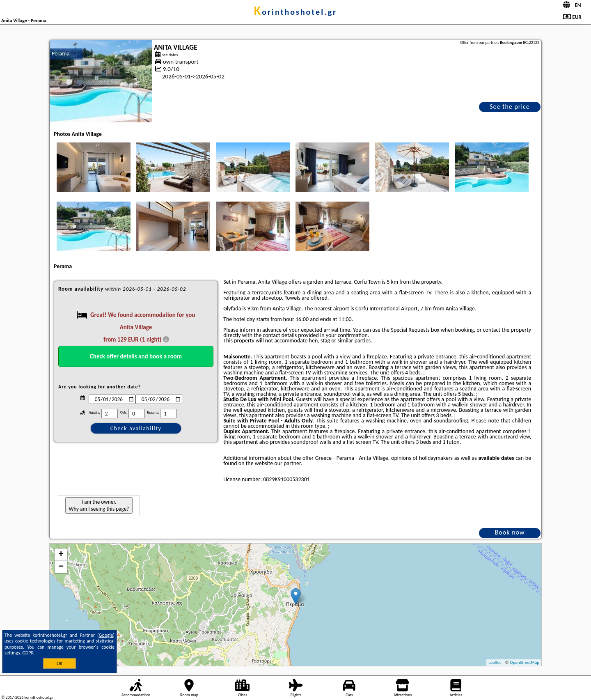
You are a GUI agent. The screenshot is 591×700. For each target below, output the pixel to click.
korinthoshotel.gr (295, 12)
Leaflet (495, 662)
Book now (510, 532)
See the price (510, 107)
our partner (287, 463)
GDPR (28, 653)
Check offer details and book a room (136, 356)
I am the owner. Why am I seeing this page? (99, 505)
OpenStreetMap (525, 662)
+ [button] (61, 555)
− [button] (61, 567)
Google (106, 635)
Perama (61, 54)
